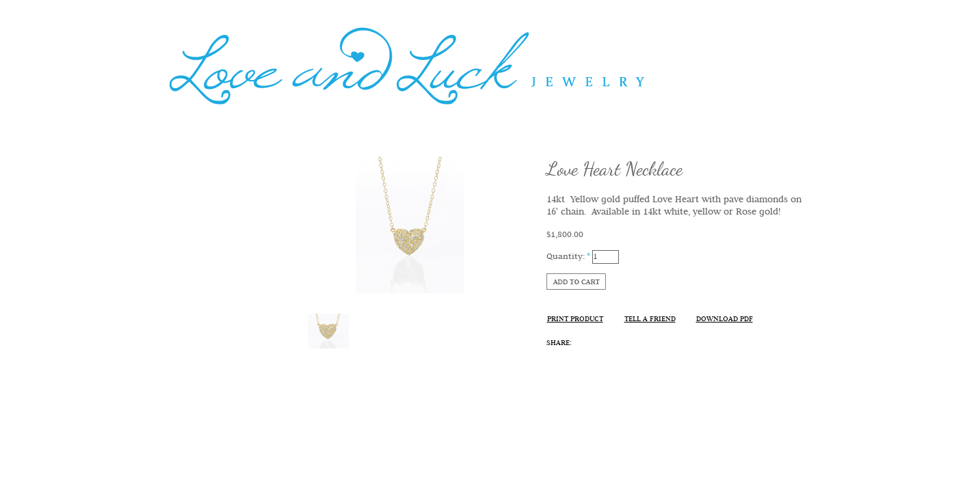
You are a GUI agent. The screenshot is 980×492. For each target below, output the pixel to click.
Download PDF (725, 319)
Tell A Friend (650, 319)
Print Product (575, 319)
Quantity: (568, 257)
